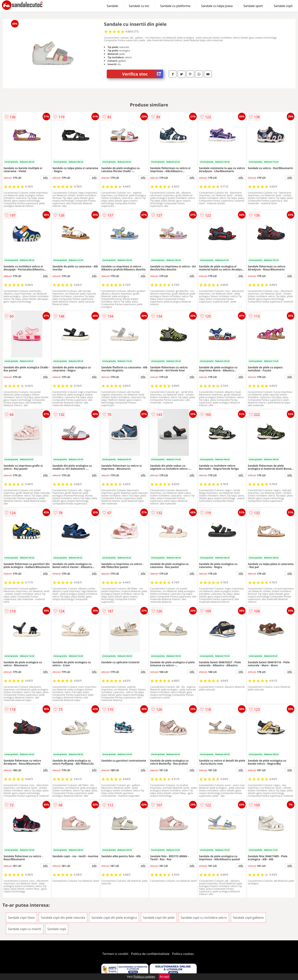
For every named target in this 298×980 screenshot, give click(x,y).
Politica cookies (183, 954)
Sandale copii (283, 6)
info (45, 177)
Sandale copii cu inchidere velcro (204, 918)
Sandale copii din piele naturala (63, 918)
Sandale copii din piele (159, 918)
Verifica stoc (143, 74)
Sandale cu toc (139, 6)
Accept (164, 977)
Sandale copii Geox (21, 918)
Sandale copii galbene (248, 918)
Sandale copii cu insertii (25, 929)
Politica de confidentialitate (150, 954)
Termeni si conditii (115, 954)
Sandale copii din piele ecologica (114, 918)
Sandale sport (253, 6)
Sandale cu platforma (175, 6)
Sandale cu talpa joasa (217, 6)
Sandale (112, 6)
